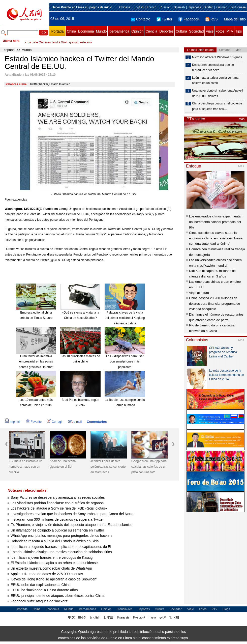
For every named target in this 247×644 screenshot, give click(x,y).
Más (242, 119)
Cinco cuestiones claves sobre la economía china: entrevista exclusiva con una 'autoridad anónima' (216, 238)
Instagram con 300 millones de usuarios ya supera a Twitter (57, 519)
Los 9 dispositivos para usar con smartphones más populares (125, 362)
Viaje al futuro (199, 293)
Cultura (181, 31)
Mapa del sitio (235, 19)
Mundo (101, 31)
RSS (212, 19)
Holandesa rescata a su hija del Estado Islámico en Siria (55, 541)
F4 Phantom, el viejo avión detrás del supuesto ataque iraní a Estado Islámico (71, 525)
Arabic (209, 7)
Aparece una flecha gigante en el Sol (63, 464)
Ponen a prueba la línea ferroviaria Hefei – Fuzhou (61, 41)
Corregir (55, 422)
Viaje (210, 31)
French (152, 7)
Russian (165, 7)
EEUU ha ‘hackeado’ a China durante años (44, 590)
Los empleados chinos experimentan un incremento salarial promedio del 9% (216, 222)
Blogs (226, 609)
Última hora (11, 41)
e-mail (75, 422)
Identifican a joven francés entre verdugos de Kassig (52, 557)
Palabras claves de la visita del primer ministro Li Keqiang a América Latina (125, 318)
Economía (86, 31)
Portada (57, 31)
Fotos (220, 31)
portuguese (238, 7)
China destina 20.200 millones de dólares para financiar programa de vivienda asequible (214, 303)
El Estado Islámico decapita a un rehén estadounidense (54, 563)
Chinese (125, 7)
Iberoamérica (119, 31)
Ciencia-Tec (125, 609)
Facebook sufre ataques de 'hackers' (39, 601)
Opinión (137, 31)
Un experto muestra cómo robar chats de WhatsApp (51, 568)
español (10, 50)
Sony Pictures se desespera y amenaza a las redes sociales (58, 497)
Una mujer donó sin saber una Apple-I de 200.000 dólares (217, 93)
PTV (230, 31)
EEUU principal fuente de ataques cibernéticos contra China (58, 596)
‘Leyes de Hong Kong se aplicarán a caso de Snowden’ (54, 579)
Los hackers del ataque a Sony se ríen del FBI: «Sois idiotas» (59, 508)
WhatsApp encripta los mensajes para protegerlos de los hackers (61, 536)
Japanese (195, 7)
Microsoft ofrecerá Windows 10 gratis (217, 57)
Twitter (164, 19)
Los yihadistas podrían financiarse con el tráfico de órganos (57, 503)
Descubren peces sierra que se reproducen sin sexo (213, 68)
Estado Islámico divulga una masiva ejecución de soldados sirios (61, 552)
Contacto (141, 19)
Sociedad (196, 31)
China (71, 31)
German (222, 7)
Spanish (179, 7)
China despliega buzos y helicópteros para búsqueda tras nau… (217, 106)
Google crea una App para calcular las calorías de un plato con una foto (149, 467)
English (138, 7)
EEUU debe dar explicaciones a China (41, 585)
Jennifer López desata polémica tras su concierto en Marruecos (108, 467)
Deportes (166, 31)
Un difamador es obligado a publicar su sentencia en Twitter (57, 530)
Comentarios (97, 422)
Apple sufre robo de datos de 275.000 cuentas (47, 574)
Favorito (34, 422)
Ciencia (151, 31)
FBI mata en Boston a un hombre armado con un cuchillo (26, 467)
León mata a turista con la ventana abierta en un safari (215, 80)
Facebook (189, 19)
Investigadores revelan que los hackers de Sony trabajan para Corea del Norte (72, 514)
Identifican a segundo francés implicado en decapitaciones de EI (61, 547)
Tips (239, 31)
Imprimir (13, 422)
